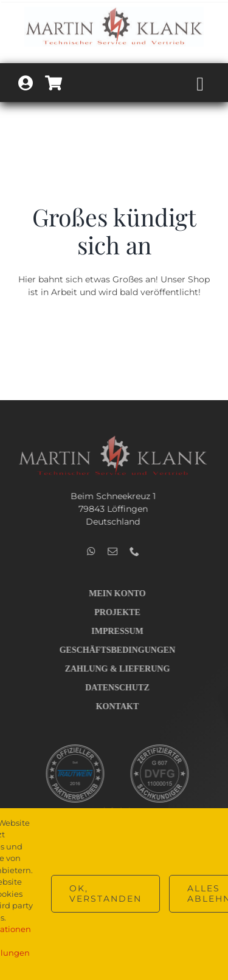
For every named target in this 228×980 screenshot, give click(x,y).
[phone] (133, 551)
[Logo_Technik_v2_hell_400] (112, 439)
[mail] (111, 551)
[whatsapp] (90, 551)
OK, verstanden (105, 893)
